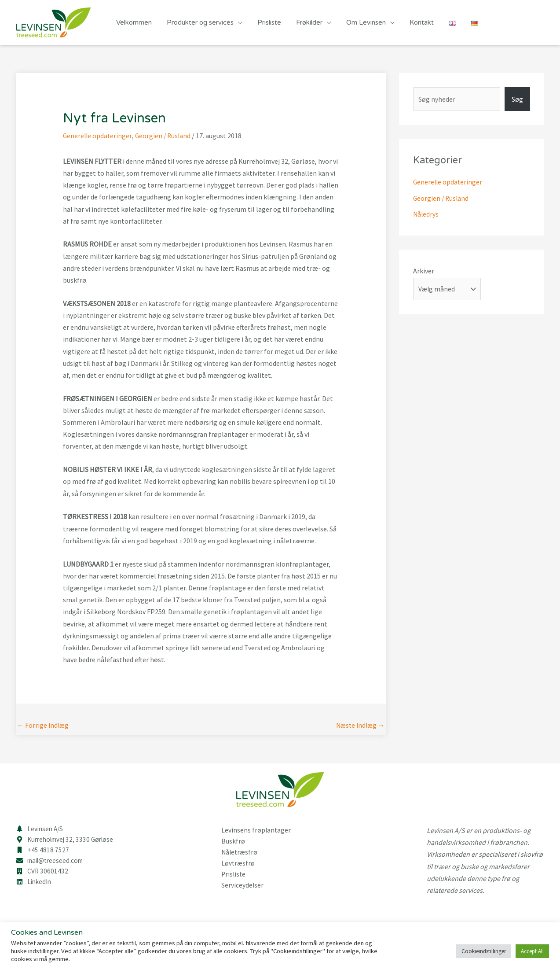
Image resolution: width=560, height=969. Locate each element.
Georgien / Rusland (165, 136)
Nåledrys (426, 214)
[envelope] (52, 862)
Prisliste (265, 22)
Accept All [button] (532, 951)
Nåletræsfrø (240, 851)
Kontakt (412, 22)
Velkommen (133, 22)
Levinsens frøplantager (256, 830)
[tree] (41, 829)
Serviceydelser (243, 883)
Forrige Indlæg (44, 726)
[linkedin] (35, 884)
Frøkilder (303, 22)
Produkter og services (198, 22)
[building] (42, 873)
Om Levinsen (358, 22)
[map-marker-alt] (68, 840)
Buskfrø (233, 841)
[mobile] (43, 851)
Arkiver (424, 270)
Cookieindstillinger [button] (484, 951)
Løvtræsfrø (238, 862)
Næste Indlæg (359, 726)
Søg (517, 99)
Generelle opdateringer (98, 136)
